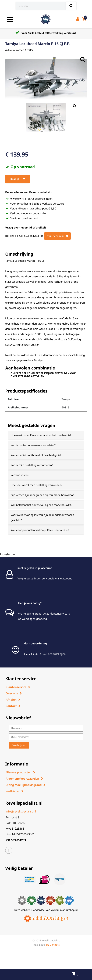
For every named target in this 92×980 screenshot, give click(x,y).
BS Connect (53, 945)
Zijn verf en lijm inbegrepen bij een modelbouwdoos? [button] (43, 495)
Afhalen (11, 700)
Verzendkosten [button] (20, 475)
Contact (11, 706)
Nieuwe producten (19, 772)
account (67, 578)
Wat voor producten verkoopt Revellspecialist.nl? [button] (40, 530)
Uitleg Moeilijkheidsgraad (24, 785)
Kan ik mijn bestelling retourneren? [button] (32, 465)
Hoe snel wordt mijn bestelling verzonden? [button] (36, 485)
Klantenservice (16, 687)
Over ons (12, 693)
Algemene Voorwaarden (22, 779)
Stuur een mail (58, 236)
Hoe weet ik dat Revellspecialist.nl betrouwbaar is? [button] (41, 435)
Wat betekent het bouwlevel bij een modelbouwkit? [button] (42, 505)
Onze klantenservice (55, 614)
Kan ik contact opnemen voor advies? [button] (33, 445)
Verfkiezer (13, 791)
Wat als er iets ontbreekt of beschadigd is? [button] (36, 455)
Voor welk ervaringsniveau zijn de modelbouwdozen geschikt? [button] (42, 517)
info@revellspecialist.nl (21, 811)
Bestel (17, 179)
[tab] (46, 435)
